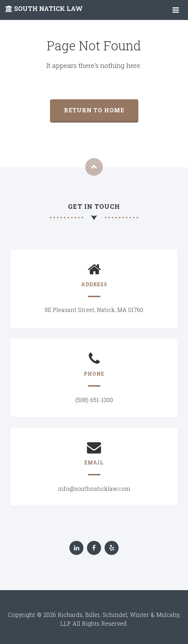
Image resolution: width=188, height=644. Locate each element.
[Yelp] (112, 548)
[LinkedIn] (76, 548)
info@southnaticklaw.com (94, 489)
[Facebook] (94, 548)
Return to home (94, 110)
